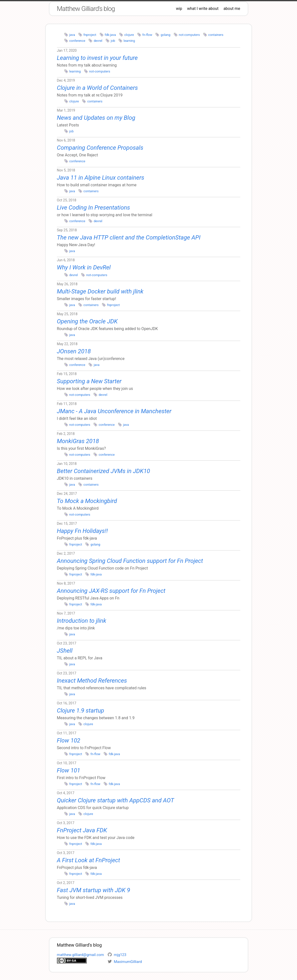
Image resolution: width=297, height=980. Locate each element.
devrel (98, 41)
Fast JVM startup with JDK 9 (94, 890)
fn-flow (147, 35)
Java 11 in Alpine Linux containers (101, 178)
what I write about (203, 9)
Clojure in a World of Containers (97, 88)
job (113, 41)
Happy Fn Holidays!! (82, 531)
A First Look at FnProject (89, 860)
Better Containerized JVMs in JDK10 (104, 471)
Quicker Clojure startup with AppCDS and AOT (116, 800)
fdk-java (110, 35)
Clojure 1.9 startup (81, 711)
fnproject (90, 35)
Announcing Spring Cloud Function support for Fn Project (130, 561)
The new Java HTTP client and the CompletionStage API (129, 238)
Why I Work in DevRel (84, 267)
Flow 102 (69, 741)
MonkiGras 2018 (78, 441)
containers (216, 35)
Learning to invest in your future (97, 58)
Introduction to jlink (82, 621)
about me (232, 9)
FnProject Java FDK (82, 830)
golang (165, 35)
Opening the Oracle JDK (87, 321)
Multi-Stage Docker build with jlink (100, 291)
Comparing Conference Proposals (100, 148)
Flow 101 (69, 770)
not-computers (189, 35)
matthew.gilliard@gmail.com (81, 955)
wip (179, 9)
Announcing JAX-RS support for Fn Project (111, 591)
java (72, 35)
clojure (129, 35)
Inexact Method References (92, 681)
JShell (65, 651)
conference (77, 41)
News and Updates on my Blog (96, 118)
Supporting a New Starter (89, 381)
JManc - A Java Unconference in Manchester (114, 411)
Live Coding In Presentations (94, 208)
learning (129, 41)
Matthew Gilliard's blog (86, 9)
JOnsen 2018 (74, 351)
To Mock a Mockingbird (87, 501)
